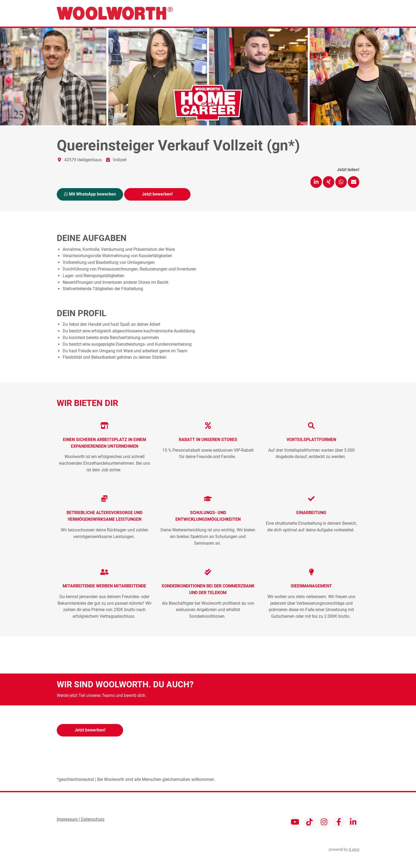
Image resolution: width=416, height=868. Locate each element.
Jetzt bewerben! (157, 194)
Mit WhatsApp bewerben (90, 194)
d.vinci (354, 849)
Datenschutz (93, 819)
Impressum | (69, 819)
